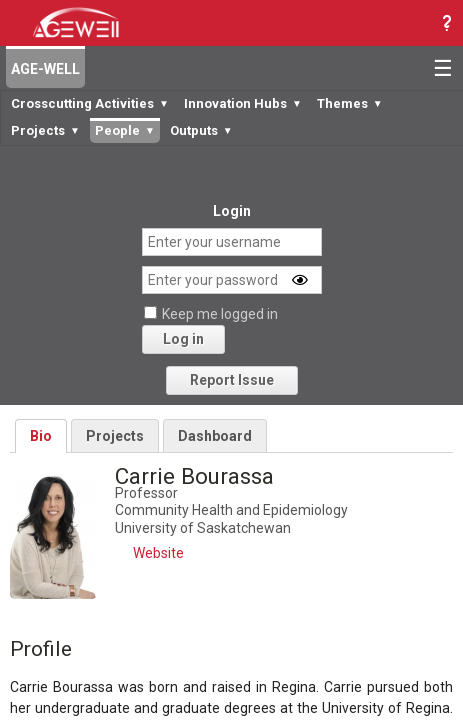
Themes (350, 103)
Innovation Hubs (243, 103)
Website (158, 553)
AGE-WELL (45, 69)
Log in (183, 339)
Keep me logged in (220, 314)
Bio (41, 436)
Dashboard (215, 436)
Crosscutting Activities (90, 103)
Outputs (201, 130)
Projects (45, 130)
